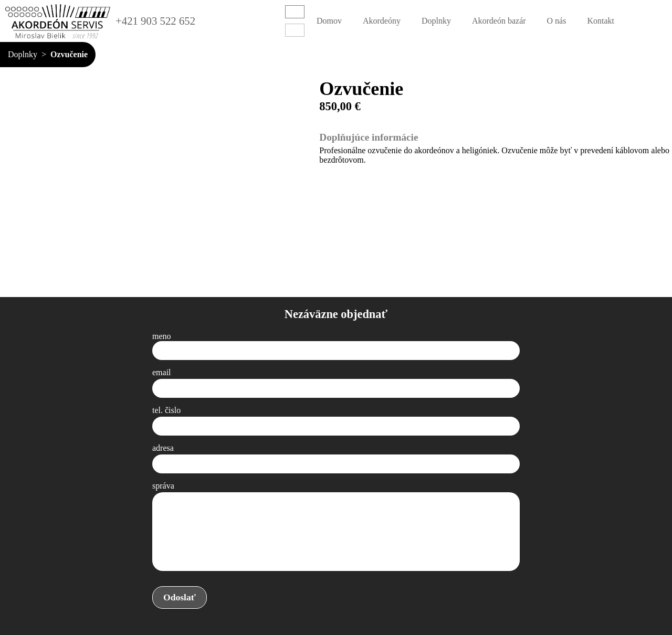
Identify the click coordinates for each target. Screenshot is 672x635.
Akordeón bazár (499, 21)
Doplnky (436, 21)
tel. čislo (166, 410)
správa (163, 486)
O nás (557, 21)
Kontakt (601, 21)
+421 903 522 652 (155, 21)
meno (162, 336)
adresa (163, 448)
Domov (329, 21)
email (162, 372)
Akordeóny (382, 21)
